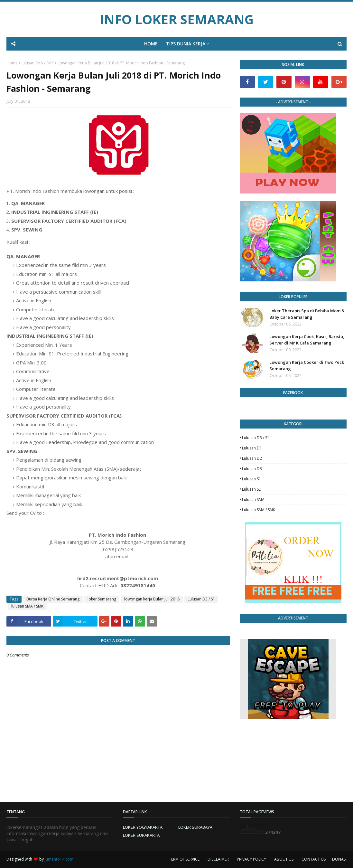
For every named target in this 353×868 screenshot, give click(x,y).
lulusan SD (252, 489)
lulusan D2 (252, 458)
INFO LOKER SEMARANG (176, 19)
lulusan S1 (251, 479)
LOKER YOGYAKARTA (143, 827)
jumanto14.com (59, 859)
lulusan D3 (252, 469)
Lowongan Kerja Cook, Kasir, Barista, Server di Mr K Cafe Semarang (307, 340)
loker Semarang (102, 599)
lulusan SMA (253, 500)
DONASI (339, 859)
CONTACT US (314, 859)
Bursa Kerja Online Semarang (53, 599)
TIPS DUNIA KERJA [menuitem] (186, 44)
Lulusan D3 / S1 (201, 599)
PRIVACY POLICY (251, 859)
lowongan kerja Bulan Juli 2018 (152, 599)
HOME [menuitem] (151, 44)
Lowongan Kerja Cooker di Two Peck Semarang (307, 365)
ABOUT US (284, 859)
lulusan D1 (252, 448)
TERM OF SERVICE (184, 859)
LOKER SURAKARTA (141, 835)
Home (12, 63)
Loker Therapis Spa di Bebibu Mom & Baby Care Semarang (307, 314)
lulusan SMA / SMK (38, 63)
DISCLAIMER (218, 859)
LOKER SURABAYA (195, 827)
